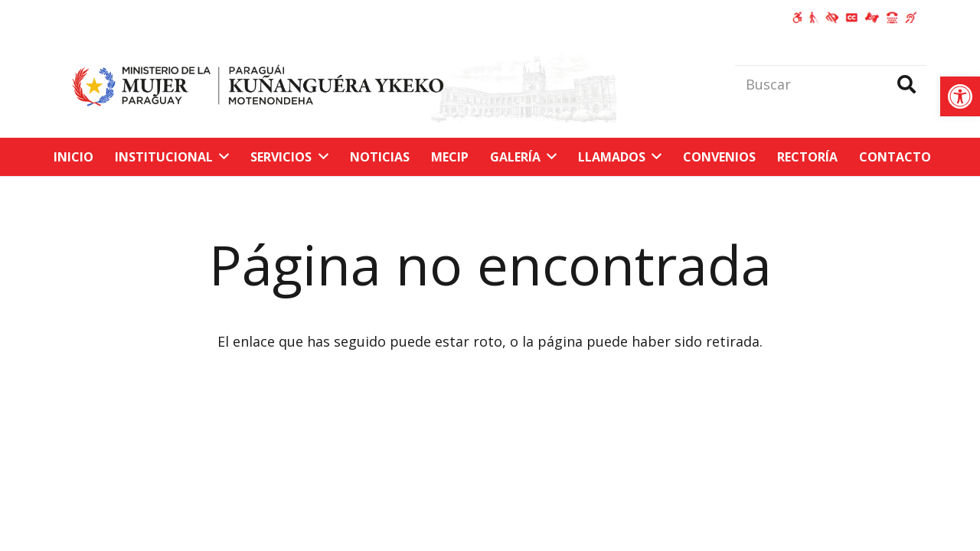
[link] (960, 96)
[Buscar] (831, 84)
